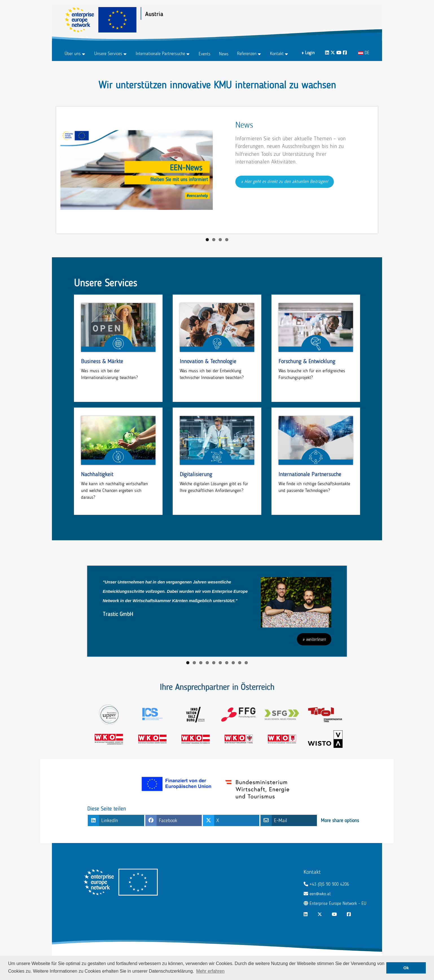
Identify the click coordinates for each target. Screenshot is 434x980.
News (224, 54)
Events (205, 54)
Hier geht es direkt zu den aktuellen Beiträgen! (286, 181)
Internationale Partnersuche (160, 54)
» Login (308, 53)
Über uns (73, 54)
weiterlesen (316, 639)
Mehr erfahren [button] (210, 971)
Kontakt (277, 54)
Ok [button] (406, 968)
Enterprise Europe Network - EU (338, 903)
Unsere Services (108, 54)
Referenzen (247, 54)
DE (364, 53)
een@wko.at (320, 894)
